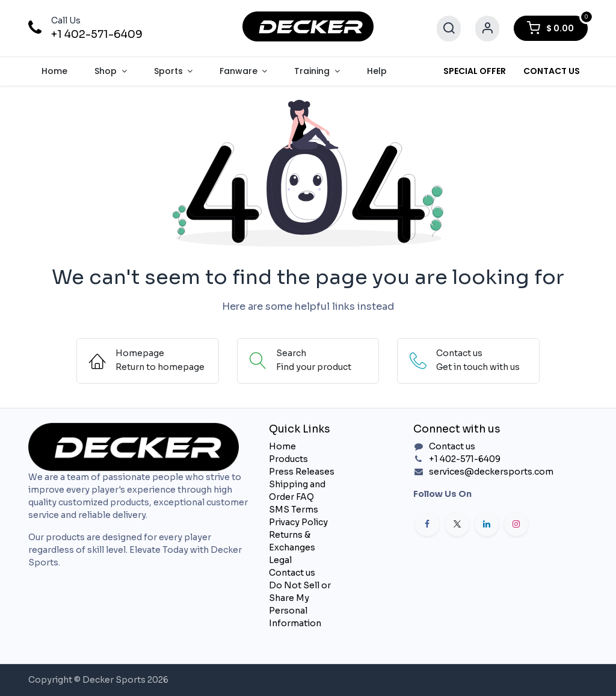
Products (288, 459)
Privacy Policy (298, 522)
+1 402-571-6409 (97, 34)
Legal (280, 560)
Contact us (292, 573)
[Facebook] (427, 524)
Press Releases (302, 472)
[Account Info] (487, 29)
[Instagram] (516, 524)
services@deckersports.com (491, 472)
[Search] (449, 29)
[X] (457, 524)
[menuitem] (55, 71)
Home (282, 446)
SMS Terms (294, 510)
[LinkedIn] (487, 524)
